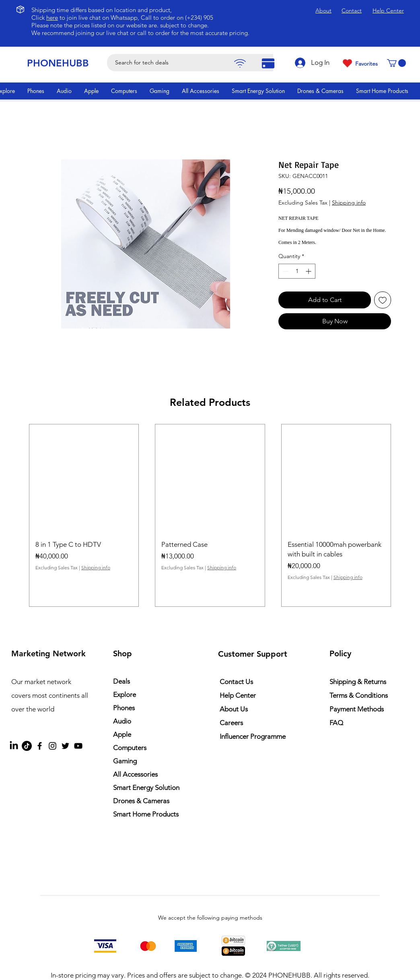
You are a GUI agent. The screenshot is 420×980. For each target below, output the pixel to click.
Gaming (125, 761)
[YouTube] (78, 746)
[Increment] (309, 271)
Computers (130, 748)
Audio (122, 721)
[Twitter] (65, 746)
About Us (234, 709)
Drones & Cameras (141, 801)
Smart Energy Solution (146, 788)
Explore (125, 695)
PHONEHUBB (58, 63)
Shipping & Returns (358, 682)
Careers (231, 723)
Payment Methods (357, 709)
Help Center (238, 695)
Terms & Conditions (359, 695)
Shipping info (349, 203)
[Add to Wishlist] (383, 300)
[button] (396, 63)
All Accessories (135, 774)
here (52, 18)
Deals (121, 681)
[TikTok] (27, 746)
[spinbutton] (297, 271)
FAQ (336, 723)
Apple (122, 734)
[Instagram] (52, 746)
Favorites (366, 64)
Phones (124, 708)
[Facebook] (40, 746)
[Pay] (240, 63)
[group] (210, 515)
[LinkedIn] (14, 746)
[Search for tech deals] (197, 63)
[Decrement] (285, 271)
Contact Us (236, 682)
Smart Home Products (146, 814)
